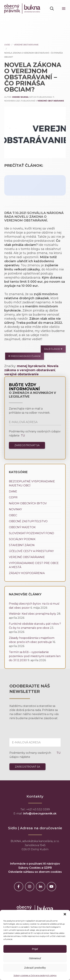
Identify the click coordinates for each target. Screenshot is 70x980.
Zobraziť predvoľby (35, 968)
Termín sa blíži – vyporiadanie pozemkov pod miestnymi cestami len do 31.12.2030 (35, 656)
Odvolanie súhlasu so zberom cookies (35, 872)
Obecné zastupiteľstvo (28, 521)
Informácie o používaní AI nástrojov (35, 864)
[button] (65, 914)
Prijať (35, 949)
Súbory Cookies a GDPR (35, 868)
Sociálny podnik (22, 539)
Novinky (15, 509)
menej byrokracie (31, 366)
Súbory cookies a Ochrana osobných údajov (35, 975)
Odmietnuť (35, 958)
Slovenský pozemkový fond (31, 533)
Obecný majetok (22, 527)
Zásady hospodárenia (27, 573)
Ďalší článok (53, 349)
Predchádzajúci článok (25, 356)
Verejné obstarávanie (26, 45)
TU (23, 436)
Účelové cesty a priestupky (31, 551)
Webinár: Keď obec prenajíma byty (33, 614)
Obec (13, 515)
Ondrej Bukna (20, 97)
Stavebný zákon (22, 545)
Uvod (7, 45)
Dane (13, 491)
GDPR (13, 497)
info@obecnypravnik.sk (40, 814)
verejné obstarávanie (21, 374)
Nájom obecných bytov (28, 503)
